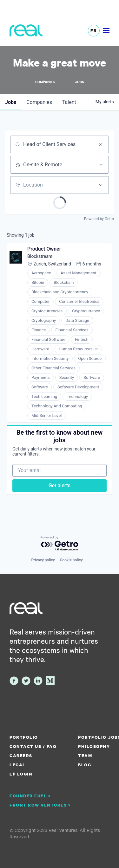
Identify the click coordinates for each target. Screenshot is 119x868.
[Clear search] (101, 144)
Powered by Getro (99, 219)
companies (39, 102)
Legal (18, 765)
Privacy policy (43, 560)
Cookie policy (71, 560)
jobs (11, 102)
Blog (85, 765)
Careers (21, 756)
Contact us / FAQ (33, 746)
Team (85, 756)
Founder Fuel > (30, 796)
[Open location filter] (101, 185)
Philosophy (94, 746)
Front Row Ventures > (40, 805)
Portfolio (24, 737)
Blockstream (40, 256)
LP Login (21, 774)
